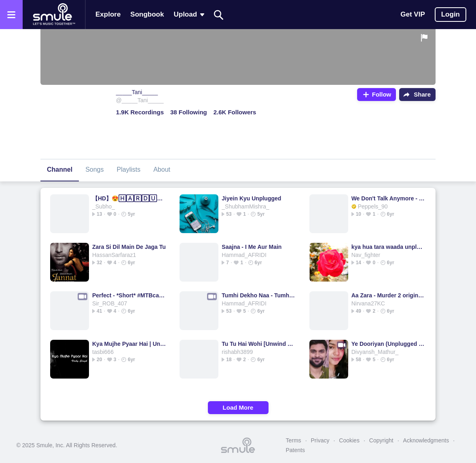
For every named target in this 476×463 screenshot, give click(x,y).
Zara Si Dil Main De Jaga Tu (129, 247)
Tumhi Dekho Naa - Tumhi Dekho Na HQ (259, 295)
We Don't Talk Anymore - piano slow (388, 198)
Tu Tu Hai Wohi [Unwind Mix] (259, 344)
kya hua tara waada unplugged (388, 247)
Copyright (381, 440)
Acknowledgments (426, 440)
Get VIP (413, 14)
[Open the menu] (11, 15)
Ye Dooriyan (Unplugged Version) (388, 344)
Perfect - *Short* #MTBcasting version (129, 295)
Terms (294, 440)
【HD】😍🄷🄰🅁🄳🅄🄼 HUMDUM (129, 198)
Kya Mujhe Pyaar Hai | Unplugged (129, 344)
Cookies (349, 440)
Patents (295, 450)
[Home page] (54, 15)
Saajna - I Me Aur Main (252, 247)
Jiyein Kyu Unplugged (251, 198)
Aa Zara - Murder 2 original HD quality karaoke (388, 295)
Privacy (320, 440)
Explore (108, 14)
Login (451, 14)
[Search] (219, 15)
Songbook (147, 14)
